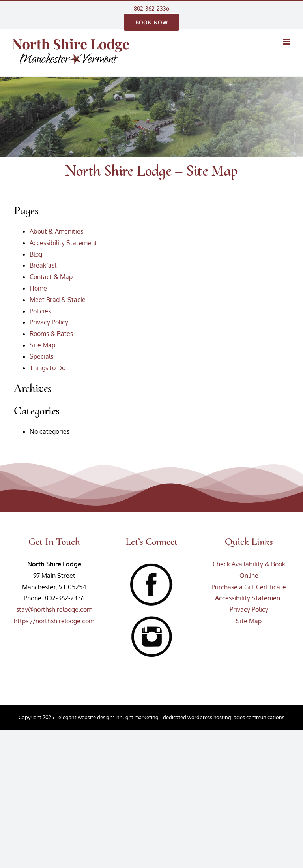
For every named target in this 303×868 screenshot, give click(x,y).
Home (38, 288)
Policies (40, 311)
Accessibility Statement (63, 243)
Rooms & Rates (51, 334)
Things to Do (48, 368)
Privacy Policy (49, 322)
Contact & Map (51, 277)
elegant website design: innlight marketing (108, 717)
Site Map (42, 345)
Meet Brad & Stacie (58, 300)
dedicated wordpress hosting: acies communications (224, 717)
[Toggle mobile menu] (287, 42)
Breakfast (43, 265)
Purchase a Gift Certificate (249, 587)
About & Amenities (56, 231)
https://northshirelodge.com (54, 621)
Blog (36, 254)
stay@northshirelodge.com (54, 609)
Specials (41, 356)
